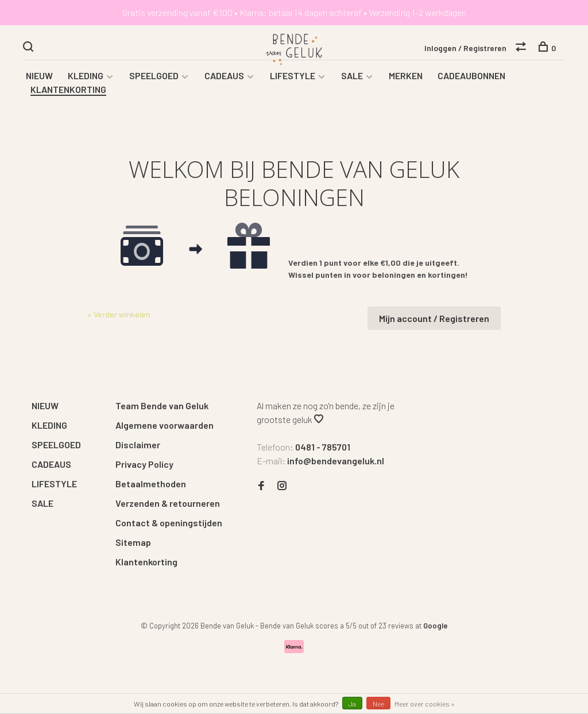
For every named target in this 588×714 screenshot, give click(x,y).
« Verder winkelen (119, 314)
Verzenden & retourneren (168, 503)
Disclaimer (138, 445)
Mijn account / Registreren (434, 318)
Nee (378, 704)
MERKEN (406, 75)
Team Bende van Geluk (162, 405)
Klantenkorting (146, 562)
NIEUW (39, 75)
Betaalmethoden (151, 484)
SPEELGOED (154, 75)
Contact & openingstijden (169, 523)
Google (436, 626)
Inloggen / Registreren (465, 48)
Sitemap (133, 542)
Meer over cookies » (425, 704)
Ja (352, 704)
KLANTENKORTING (68, 89)
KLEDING (86, 75)
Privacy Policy (144, 464)
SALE (352, 75)
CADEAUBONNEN (471, 75)
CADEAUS (224, 75)
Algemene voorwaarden (165, 425)
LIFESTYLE (293, 75)
